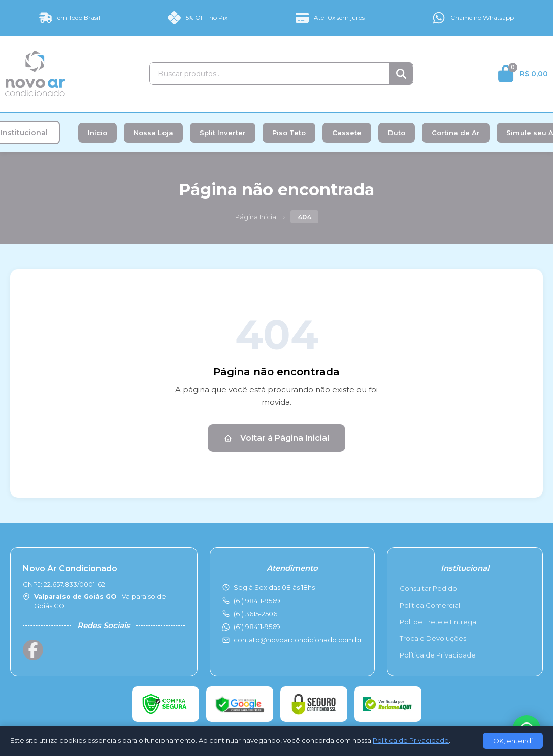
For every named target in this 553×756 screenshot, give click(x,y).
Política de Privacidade (438, 655)
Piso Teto (289, 133)
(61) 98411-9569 (257, 627)
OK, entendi (513, 741)
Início (97, 133)
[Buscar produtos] (270, 74)
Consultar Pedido (428, 588)
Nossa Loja (153, 133)
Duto (397, 133)
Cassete (347, 133)
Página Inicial (256, 217)
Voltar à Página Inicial (276, 438)
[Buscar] (401, 74)
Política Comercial (430, 605)
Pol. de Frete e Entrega (438, 622)
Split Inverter (223, 133)
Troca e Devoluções (433, 638)
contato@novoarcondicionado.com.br (298, 640)
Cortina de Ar (456, 133)
